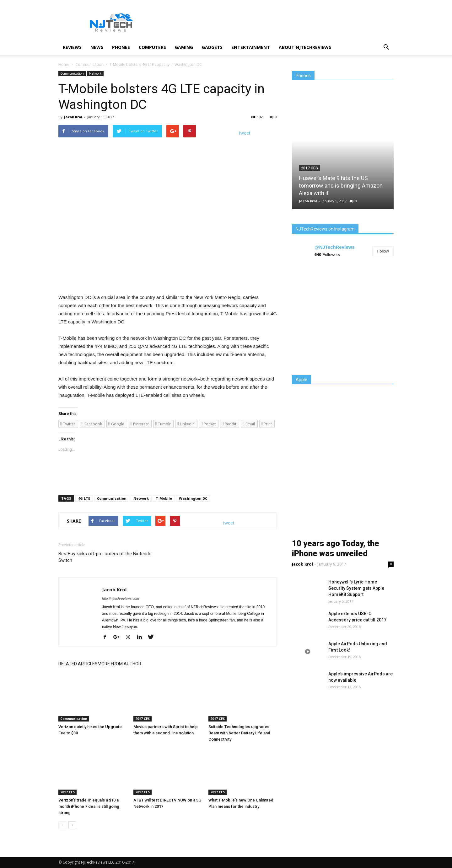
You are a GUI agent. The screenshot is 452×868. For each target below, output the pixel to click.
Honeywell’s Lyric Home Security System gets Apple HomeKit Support (356, 588)
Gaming (184, 47)
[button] (386, 47)
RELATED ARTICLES (78, 664)
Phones (121, 47)
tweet (245, 133)
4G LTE (84, 498)
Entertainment (251, 47)
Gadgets (212, 47)
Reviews (72, 47)
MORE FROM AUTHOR (119, 664)
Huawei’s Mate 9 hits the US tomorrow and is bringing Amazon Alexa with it (341, 186)
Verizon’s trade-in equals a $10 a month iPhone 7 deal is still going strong (89, 806)
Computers (152, 47)
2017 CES (143, 719)
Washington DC (193, 498)
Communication (72, 73)
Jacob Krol (73, 117)
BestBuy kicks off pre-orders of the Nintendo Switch (105, 557)
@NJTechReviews (335, 247)
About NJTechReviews (305, 47)
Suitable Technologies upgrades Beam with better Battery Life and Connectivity (239, 733)
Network (95, 73)
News (97, 47)
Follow (383, 251)
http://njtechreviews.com (121, 599)
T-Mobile (164, 498)
